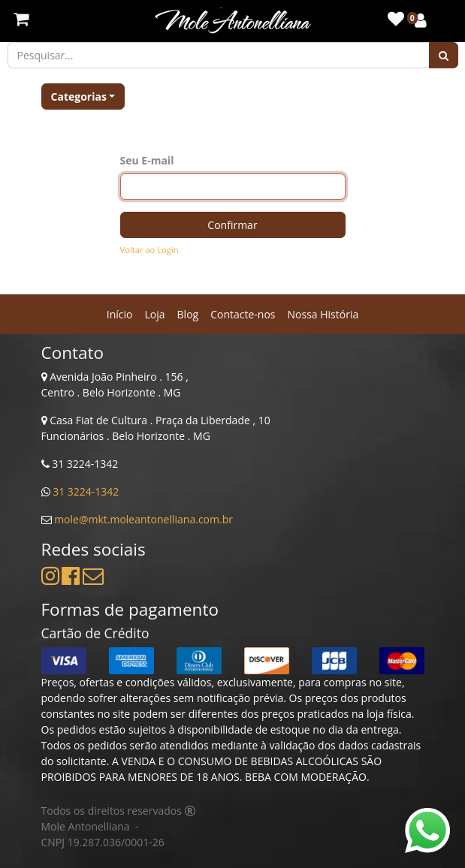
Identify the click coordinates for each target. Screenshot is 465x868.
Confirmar (232, 225)
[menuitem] (120, 314)
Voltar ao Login (149, 250)
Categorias (79, 96)
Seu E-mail (147, 160)
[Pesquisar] (444, 55)
